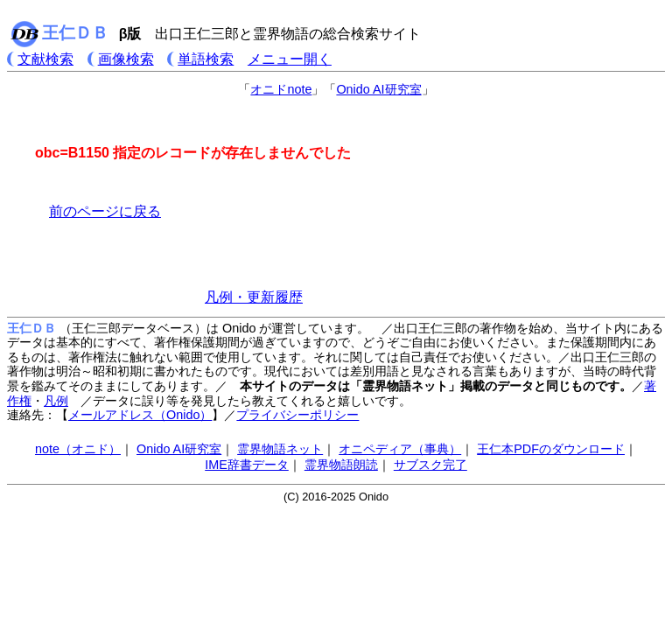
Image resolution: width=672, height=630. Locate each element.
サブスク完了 (430, 465)
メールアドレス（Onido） (140, 415)
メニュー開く (290, 59)
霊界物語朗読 (341, 465)
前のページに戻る (105, 211)
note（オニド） (78, 449)
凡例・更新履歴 (254, 297)
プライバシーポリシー (297, 415)
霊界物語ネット (280, 449)
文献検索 (45, 59)
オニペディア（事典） (400, 449)
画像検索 (126, 59)
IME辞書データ (247, 465)
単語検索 (206, 59)
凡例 (56, 401)
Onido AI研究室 (378, 89)
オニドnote (281, 89)
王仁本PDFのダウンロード (551, 449)
